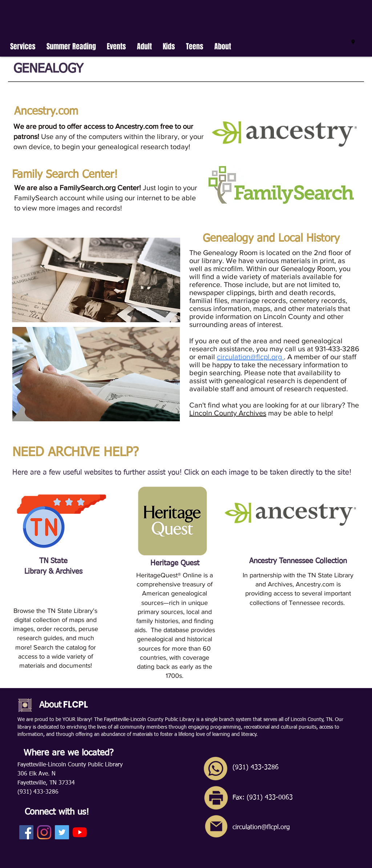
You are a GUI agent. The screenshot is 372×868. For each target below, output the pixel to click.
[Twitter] (62, 832)
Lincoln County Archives (228, 413)
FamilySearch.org (88, 188)
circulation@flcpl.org (250, 357)
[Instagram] (44, 832)
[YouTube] (80, 832)
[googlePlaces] (353, 42)
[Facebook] (26, 832)
